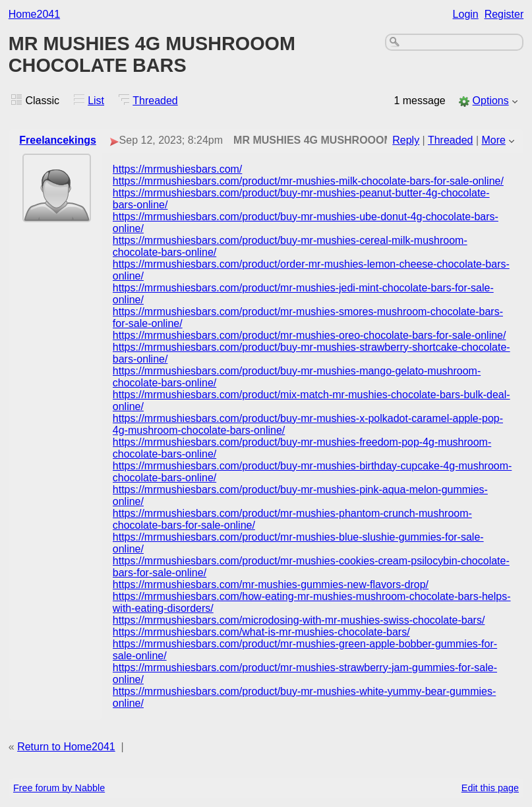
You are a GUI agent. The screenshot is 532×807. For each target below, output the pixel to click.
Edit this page (490, 788)
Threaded (155, 101)
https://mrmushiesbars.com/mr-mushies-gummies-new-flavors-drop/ (271, 584)
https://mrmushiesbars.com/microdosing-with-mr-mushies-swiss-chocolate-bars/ (299, 620)
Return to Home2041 (66, 747)
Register (504, 14)
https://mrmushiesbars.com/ (178, 169)
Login (466, 14)
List (96, 101)
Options (491, 101)
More (494, 140)
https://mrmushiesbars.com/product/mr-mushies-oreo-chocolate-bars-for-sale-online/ (310, 335)
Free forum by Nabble (59, 788)
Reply (406, 140)
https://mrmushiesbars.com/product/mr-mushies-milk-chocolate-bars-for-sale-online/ (308, 181)
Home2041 (34, 14)
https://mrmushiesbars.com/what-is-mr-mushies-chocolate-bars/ (261, 632)
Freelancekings (58, 140)
